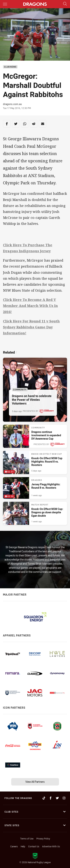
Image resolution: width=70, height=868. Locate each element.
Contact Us (34, 846)
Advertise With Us (51, 846)
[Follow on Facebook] (51, 798)
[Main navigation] (5, 4)
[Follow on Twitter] (57, 798)
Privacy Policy (43, 839)
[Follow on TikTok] (44, 798)
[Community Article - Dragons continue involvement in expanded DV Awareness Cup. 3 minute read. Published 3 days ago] (35, 436)
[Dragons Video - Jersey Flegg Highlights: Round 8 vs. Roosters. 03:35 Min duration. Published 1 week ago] (35, 488)
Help (23, 846)
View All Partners (35, 782)
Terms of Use (27, 839)
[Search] (65, 4)
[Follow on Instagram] (64, 798)
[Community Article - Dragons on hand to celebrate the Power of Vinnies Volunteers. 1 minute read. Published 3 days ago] (35, 390)
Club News (10, 67)
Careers (14, 846)
